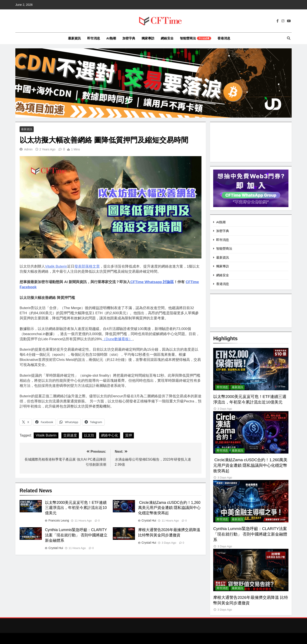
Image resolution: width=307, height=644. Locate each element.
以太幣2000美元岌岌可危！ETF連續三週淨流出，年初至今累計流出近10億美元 (76, 508)
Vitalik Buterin (56, 267)
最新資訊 (74, 38)
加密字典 (129, 38)
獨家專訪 (148, 38)
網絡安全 (167, 38)
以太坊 (89, 436)
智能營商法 (195, 38)
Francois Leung (59, 521)
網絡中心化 (110, 436)
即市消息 (94, 38)
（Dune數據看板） (117, 339)
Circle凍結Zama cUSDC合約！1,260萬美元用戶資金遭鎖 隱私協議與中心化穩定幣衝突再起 (169, 508)
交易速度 (70, 436)
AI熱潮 (111, 38)
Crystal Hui (149, 521)
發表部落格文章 (87, 267)
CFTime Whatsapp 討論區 (152, 282)
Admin (28, 150)
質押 (129, 436)
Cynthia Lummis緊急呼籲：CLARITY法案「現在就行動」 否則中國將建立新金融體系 (76, 536)
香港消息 (224, 38)
